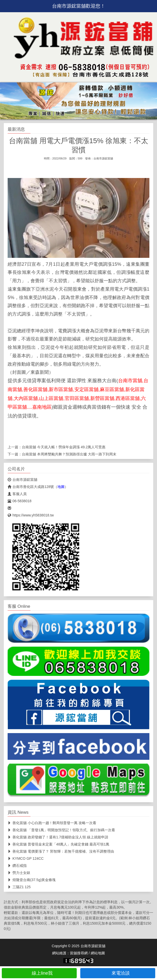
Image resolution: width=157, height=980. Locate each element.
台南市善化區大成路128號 (31, 487)
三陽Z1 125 (19, 887)
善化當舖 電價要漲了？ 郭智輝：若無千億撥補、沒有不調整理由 (61, 851)
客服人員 (17, 494)
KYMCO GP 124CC (26, 858)
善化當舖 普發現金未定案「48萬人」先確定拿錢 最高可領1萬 (58, 844)
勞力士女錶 (19, 873)
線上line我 (39, 973)
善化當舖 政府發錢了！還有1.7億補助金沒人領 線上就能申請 (58, 837)
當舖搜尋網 (79, 953)
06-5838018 (20, 501)
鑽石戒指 (17, 866)
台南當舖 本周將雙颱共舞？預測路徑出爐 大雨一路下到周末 (69, 454)
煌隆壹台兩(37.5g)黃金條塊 (32, 880)
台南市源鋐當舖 (103, 158)
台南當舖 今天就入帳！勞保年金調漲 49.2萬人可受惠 (64, 447)
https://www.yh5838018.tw (31, 515)
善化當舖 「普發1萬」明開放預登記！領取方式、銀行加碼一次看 (61, 830)
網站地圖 (98, 953)
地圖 (61, 487)
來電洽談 (118, 973)
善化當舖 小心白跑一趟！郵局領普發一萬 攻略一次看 (52, 823)
